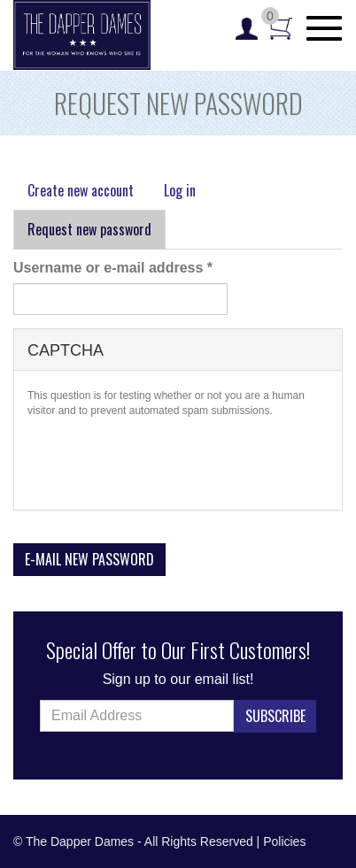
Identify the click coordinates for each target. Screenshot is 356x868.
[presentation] (162, 462)
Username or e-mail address (113, 268)
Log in (180, 190)
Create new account (81, 190)
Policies (284, 841)
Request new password (97, 234)
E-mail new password (89, 559)
